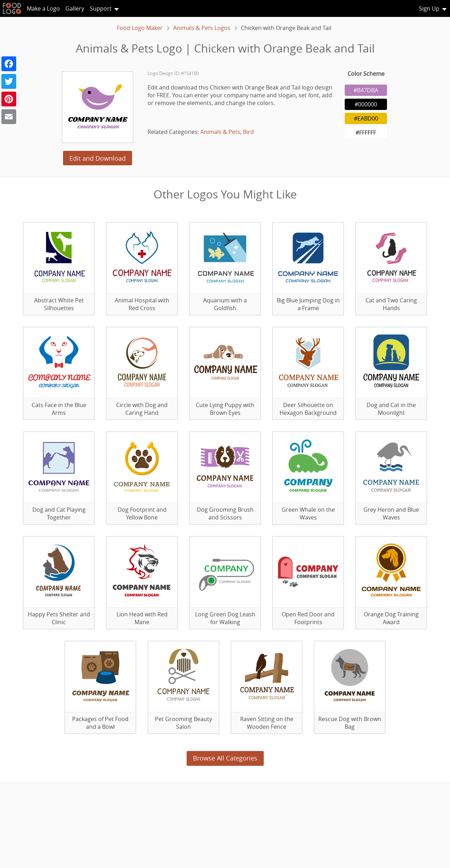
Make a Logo (43, 8)
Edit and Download (98, 158)
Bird (248, 132)
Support (101, 8)
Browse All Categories (225, 758)
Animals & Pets (220, 132)
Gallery (75, 8)
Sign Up (429, 8)
